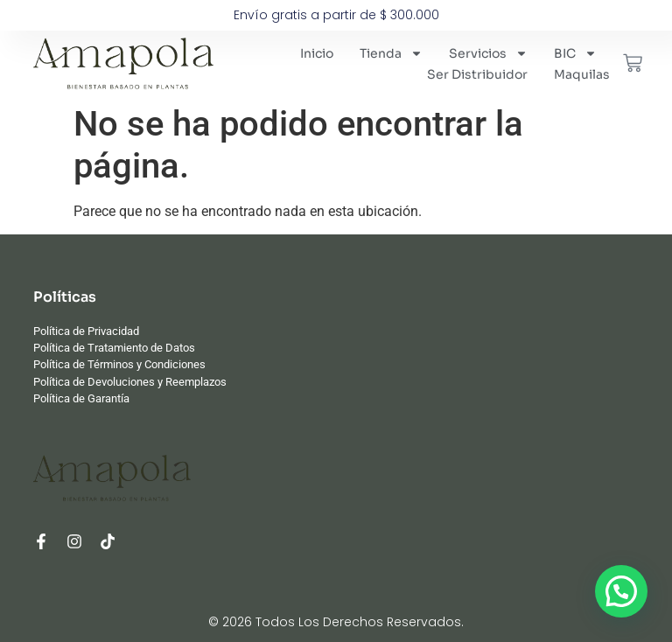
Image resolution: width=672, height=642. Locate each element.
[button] (621, 591)
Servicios (488, 53)
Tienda (391, 53)
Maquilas (582, 74)
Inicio (317, 53)
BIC (575, 53)
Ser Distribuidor (477, 74)
